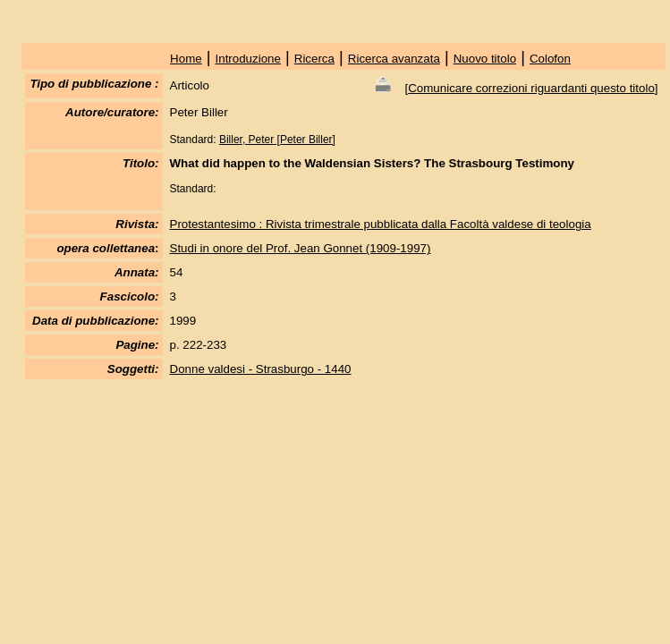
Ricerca (314, 59)
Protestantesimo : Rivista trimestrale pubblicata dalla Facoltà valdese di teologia (381, 224)
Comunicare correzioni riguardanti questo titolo (531, 88)
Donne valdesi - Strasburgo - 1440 (261, 369)
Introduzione (248, 59)
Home (186, 59)
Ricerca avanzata (394, 59)
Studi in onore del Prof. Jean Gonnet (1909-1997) (301, 248)
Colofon (550, 59)
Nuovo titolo (485, 59)
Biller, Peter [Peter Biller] (277, 140)
